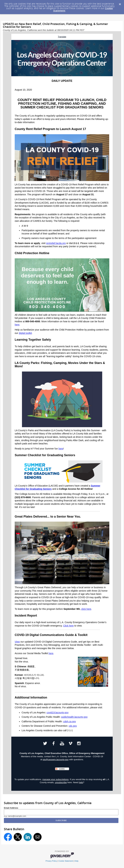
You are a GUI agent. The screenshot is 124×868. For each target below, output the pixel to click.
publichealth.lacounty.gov (74, 717)
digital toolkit (25, 333)
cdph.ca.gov (70, 721)
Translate (62, 37)
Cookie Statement (66, 861)
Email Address (11, 808)
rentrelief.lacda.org (56, 243)
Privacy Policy (51, 861)
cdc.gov (73, 726)
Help (77, 861)
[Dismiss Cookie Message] (120, 3)
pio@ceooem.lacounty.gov (56, 759)
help (81, 782)
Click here (68, 626)
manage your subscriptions (55, 779)
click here (86, 609)
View (17, 642)
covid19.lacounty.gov (58, 713)
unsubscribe (61, 782)
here (17, 325)
